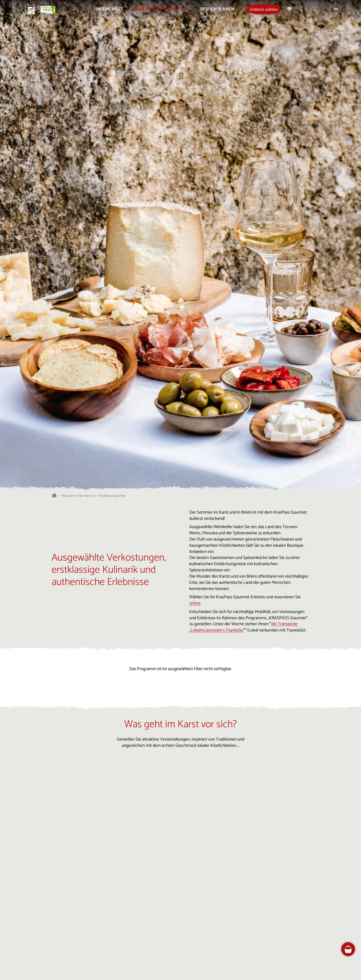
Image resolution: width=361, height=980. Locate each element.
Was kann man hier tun (78, 496)
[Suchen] (311, 13)
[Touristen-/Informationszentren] (299, 13)
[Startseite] (33, 13)
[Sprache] (333, 13)
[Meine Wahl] (287, 13)
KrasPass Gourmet (112, 496)
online (195, 603)
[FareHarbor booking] (348, 949)
